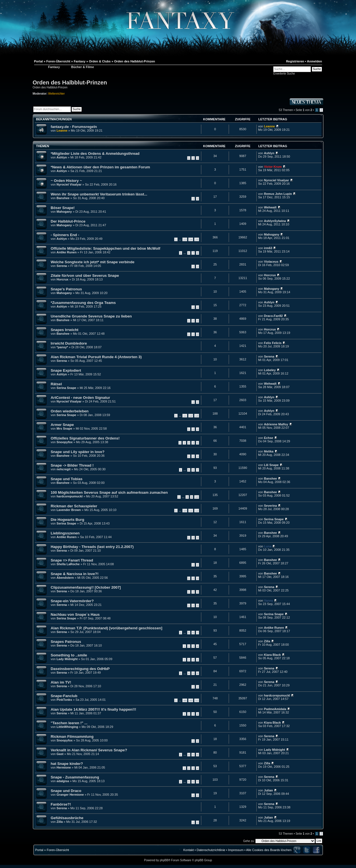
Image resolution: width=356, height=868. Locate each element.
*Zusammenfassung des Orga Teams (83, 303)
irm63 (268, 248)
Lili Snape (271, 465)
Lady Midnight (67, 659)
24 (191, 239)
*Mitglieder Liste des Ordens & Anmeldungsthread (95, 154)
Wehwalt (270, 207)
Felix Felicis (273, 343)
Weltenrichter (57, 94)
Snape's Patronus (66, 289)
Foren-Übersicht (58, 850)
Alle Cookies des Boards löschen (269, 850)
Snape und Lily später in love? (78, 452)
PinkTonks (64, 700)
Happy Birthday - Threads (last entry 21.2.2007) (92, 547)
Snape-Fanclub (64, 696)
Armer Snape (62, 425)
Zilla (267, 641)
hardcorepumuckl (69, 496)
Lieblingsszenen (65, 533)
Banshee (63, 198)
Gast (60, 754)
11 (185, 416)
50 (197, 700)
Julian (268, 790)
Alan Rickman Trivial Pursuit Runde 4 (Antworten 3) (96, 357)
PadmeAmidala (275, 709)
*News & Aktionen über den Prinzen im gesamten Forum (101, 167)
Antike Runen (66, 252)
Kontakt (188, 850)
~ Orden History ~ (66, 181)
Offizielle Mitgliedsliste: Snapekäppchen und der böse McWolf (106, 248)
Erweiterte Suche (284, 74)
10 (197, 497)
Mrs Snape (64, 428)
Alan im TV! (61, 682)
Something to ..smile (69, 655)
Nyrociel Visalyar (69, 184)
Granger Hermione (70, 795)
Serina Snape (66, 388)
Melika (269, 451)
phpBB (164, 860)
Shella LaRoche (68, 564)
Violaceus (271, 262)
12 (191, 416)
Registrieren (295, 61)
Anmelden (314, 61)
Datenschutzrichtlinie (211, 850)
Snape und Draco (66, 791)
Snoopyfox (65, 442)
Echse (268, 438)
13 (197, 416)
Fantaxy (54, 67)
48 (185, 700)
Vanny (268, 601)
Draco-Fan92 (273, 316)
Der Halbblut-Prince (68, 221)
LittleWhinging (67, 727)
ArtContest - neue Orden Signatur (80, 398)
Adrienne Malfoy (276, 424)
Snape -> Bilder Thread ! (72, 465)
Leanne (62, 130)
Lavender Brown (69, 510)
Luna (268, 546)
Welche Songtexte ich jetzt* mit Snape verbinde (93, 262)
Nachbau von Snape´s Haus (75, 614)
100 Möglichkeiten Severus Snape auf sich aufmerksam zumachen (109, 492)
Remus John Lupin (278, 194)
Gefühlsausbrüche (67, 818)
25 (197, 239)
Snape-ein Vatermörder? (72, 601)
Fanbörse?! (61, 804)
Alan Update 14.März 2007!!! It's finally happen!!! (94, 709)
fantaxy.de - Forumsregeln (74, 127)
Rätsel (56, 384)
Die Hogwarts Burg (68, 520)
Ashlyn (62, 157)
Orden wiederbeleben (70, 411)
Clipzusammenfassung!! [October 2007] (86, 587)
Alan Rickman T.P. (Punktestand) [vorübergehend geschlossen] (107, 628)
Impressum (236, 850)
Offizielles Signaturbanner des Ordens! (85, 438)
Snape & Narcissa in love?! (75, 574)
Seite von (304, 110)
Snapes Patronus (66, 642)
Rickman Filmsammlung (72, 737)
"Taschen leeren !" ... (69, 723)
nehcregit (64, 469)
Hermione (64, 767)
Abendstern (65, 578)
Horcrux (62, 279)
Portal (39, 850)
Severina (270, 506)
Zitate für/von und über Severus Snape (85, 276)
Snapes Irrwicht (65, 330)
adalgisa (63, 781)
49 (191, 700)
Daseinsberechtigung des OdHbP (80, 669)
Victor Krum (273, 167)
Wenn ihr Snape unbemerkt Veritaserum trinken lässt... (99, 194)
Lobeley (270, 370)
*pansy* (62, 347)
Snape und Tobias (67, 479)
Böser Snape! (63, 208)
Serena (62, 266)
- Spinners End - (65, 235)
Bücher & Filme (83, 67)
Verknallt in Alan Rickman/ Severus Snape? (89, 750)
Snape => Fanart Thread (72, 560)
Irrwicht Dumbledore (69, 343)
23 (185, 239)
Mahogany (64, 212)
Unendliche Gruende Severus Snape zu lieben (91, 316)
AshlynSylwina (275, 221)
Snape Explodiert (66, 370)
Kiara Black (272, 655)
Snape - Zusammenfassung (75, 777)
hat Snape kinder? (67, 764)
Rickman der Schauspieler (74, 506)
